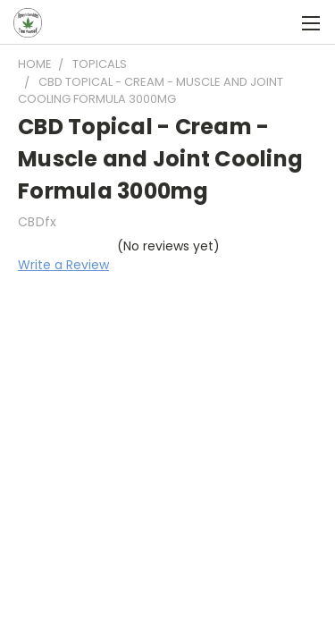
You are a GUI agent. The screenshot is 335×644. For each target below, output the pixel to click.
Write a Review (63, 265)
